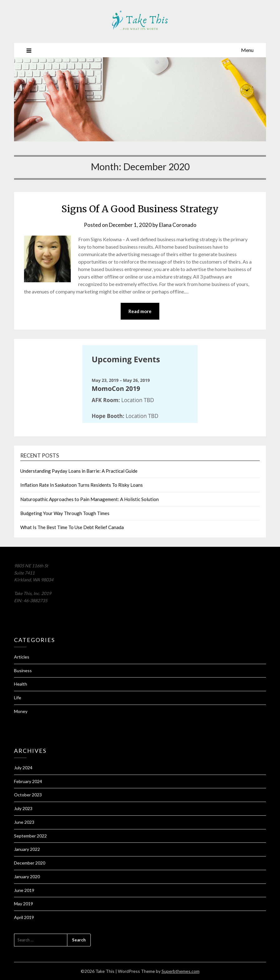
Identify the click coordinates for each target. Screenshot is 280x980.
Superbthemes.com (181, 971)
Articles (22, 657)
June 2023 (24, 822)
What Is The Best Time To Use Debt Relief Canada (72, 527)
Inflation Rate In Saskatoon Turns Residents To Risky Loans (82, 485)
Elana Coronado (178, 225)
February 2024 (28, 781)
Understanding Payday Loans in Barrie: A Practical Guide (79, 471)
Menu (247, 50)
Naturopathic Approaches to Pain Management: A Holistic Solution (89, 499)
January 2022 (27, 849)
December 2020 (30, 863)
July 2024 (23, 768)
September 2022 (30, 836)
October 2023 (28, 795)
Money (21, 711)
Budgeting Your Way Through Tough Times (65, 513)
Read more (140, 311)
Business (23, 671)
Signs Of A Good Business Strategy (140, 209)
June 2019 (24, 890)
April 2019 (24, 917)
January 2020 (27, 877)
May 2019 (24, 904)
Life (18, 698)
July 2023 (23, 808)
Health (21, 684)
